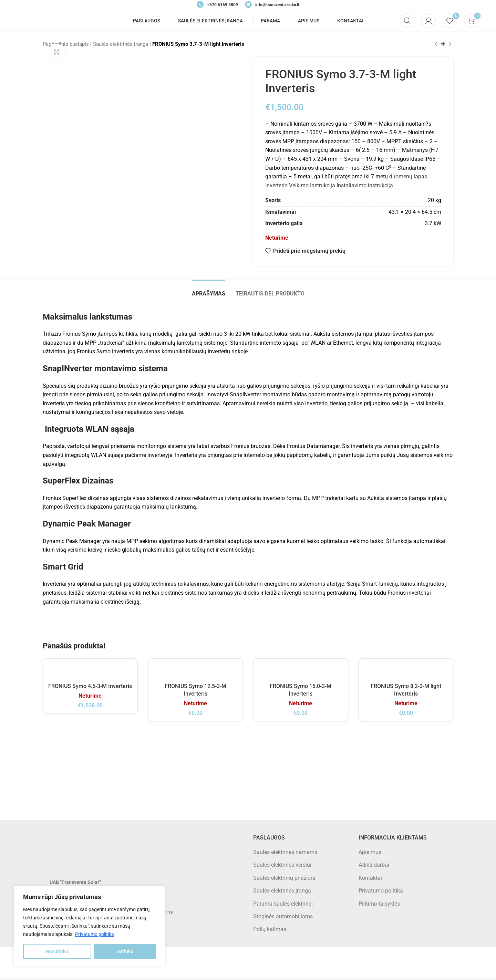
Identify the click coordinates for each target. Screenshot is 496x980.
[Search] (407, 21)
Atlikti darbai (374, 865)
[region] (90, 926)
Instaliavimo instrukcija (365, 185)
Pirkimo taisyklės (379, 904)
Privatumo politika (95, 934)
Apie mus (370, 852)
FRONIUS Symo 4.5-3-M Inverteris (90, 686)
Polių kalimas (270, 929)
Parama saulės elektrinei (283, 904)
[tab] (209, 290)
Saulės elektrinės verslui (282, 865)
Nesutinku (57, 951)
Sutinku (125, 951)
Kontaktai (370, 878)
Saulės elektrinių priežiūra (284, 878)
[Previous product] (436, 44)
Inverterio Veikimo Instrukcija (300, 185)
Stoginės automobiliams (283, 916)
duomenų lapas (408, 176)
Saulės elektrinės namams (285, 852)
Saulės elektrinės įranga (121, 44)
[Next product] (450, 44)
